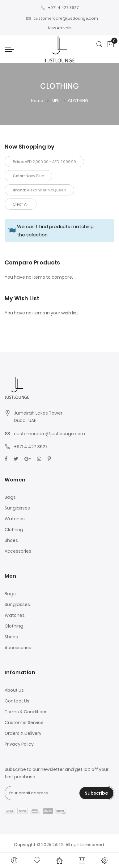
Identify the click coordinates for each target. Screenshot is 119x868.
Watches (15, 519)
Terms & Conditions (26, 712)
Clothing (14, 530)
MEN (56, 101)
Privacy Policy (19, 744)
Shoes (11, 540)
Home (38, 101)
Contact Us (17, 701)
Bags (10, 497)
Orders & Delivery (23, 733)
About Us (14, 690)
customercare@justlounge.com (62, 18)
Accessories (18, 551)
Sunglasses (17, 508)
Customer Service (24, 723)
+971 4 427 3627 (60, 8)
